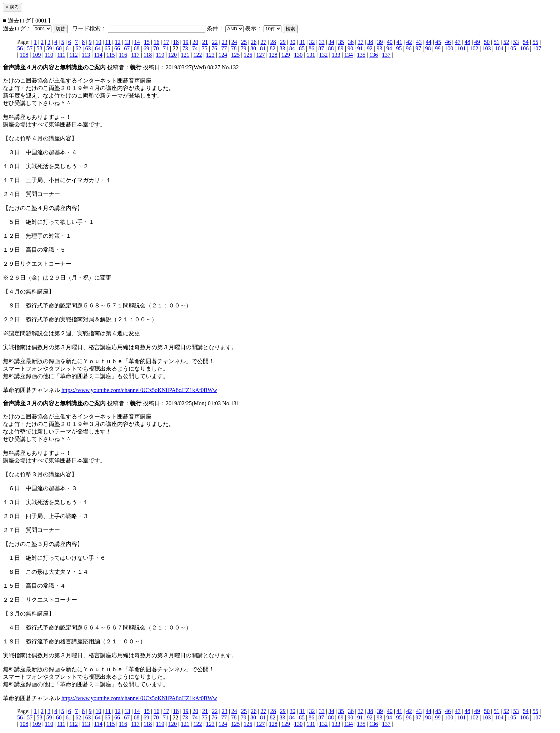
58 (39, 48)
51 (496, 42)
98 (428, 48)
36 (351, 42)
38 (370, 42)
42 (409, 42)
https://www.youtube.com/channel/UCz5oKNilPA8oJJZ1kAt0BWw (139, 390)
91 (360, 48)
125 (235, 55)
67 (127, 48)
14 (137, 42)
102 (474, 48)
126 (248, 55)
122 (198, 55)
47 (458, 42)
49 (477, 42)
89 (341, 48)
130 (298, 55)
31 (302, 42)
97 (418, 48)
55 (535, 42)
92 (370, 48)
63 (88, 48)
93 (380, 48)
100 (449, 48)
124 (223, 55)
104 (499, 48)
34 (331, 42)
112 (73, 55)
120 (172, 55)
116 (123, 55)
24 (234, 42)
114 (98, 55)
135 (361, 55)
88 (331, 48)
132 (324, 55)
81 (263, 48)
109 (36, 55)
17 (166, 42)
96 (409, 48)
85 (302, 48)
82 (272, 48)
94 (389, 48)
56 (20, 48)
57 (30, 48)
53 (516, 42)
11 (108, 42)
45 (438, 42)
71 (166, 48)
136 (374, 55)
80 (253, 48)
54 (526, 42)
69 (146, 48)
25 (244, 42)
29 (283, 42)
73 (185, 48)
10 (99, 42)
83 (282, 48)
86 (311, 48)
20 (195, 42)
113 (86, 55)
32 (312, 42)
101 (461, 48)
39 (380, 42)
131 (311, 55)
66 (117, 48)
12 (117, 42)
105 (512, 48)
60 (59, 48)
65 (107, 48)
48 (467, 42)
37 (360, 42)
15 (147, 42)
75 (205, 48)
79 (244, 48)
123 (210, 55)
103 (487, 48)
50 (487, 42)
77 (224, 48)
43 (419, 42)
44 (429, 42)
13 (127, 42)
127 (261, 55)
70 (156, 48)
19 (186, 42)
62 (78, 48)
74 (195, 48)
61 (69, 48)
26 (254, 42)
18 (176, 42)
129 (286, 55)
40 (390, 42)
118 (148, 55)
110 (49, 55)
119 (160, 55)
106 (524, 48)
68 (136, 48)
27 (263, 42)
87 (321, 48)
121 (185, 55)
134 (349, 55)
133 (336, 55)
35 (341, 42)
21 (205, 42)
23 (225, 42)
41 (399, 42)
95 (399, 48)
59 (49, 48)
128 (273, 55)
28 (273, 42)
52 (506, 42)
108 (24, 55)
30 (292, 42)
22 (215, 42)
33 (322, 42)
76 (214, 48)
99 (438, 48)
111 (61, 55)
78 (234, 48)
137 (386, 55)
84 (292, 48)
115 (111, 55)
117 (135, 55)
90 (350, 48)
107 (537, 48)
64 (98, 48)
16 (156, 42)
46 (448, 42)
